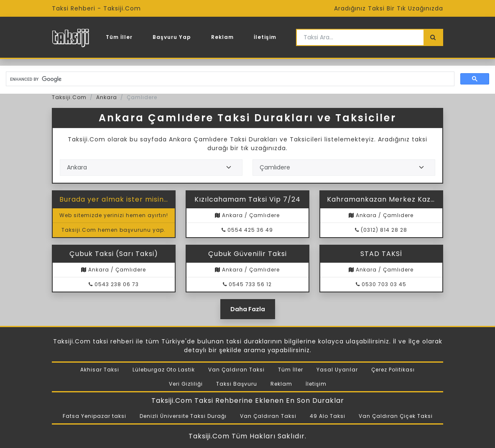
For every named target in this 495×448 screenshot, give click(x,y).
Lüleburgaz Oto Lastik (164, 370)
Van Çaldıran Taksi (236, 370)
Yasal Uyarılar (337, 370)
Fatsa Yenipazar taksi (94, 416)
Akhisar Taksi (100, 370)
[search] (229, 79)
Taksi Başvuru (237, 384)
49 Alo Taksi (328, 416)
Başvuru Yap (172, 37)
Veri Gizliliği (186, 384)
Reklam (222, 37)
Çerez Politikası (393, 370)
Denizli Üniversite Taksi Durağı (183, 416)
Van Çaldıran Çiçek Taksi (396, 416)
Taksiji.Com (69, 97)
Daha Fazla (248, 309)
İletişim (265, 37)
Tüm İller (119, 37)
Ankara (107, 97)
